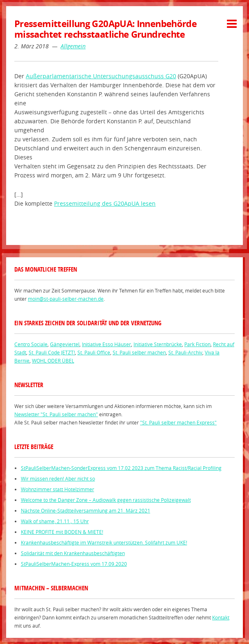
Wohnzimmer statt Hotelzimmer (58, 489)
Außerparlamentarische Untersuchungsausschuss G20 (101, 76)
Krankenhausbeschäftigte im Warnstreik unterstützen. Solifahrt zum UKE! (104, 542)
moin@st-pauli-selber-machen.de (66, 299)
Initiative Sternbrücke (158, 344)
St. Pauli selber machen (139, 352)
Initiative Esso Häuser (106, 344)
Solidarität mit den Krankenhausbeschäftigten (73, 553)
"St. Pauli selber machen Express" (178, 422)
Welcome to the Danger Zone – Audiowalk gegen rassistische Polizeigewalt (106, 500)
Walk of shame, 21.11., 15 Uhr (55, 521)
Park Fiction (197, 344)
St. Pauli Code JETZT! (52, 352)
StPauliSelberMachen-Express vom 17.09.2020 (74, 564)
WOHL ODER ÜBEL (53, 361)
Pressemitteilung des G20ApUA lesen (105, 203)
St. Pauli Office (94, 352)
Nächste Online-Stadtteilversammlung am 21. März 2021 (86, 510)
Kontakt (221, 617)
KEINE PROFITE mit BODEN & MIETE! (62, 532)
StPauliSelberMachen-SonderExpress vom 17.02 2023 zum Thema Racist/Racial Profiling (121, 468)
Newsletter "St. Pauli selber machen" (56, 414)
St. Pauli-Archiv (185, 352)
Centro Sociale (31, 344)
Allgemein (73, 46)
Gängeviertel (65, 344)
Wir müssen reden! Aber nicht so (58, 478)
